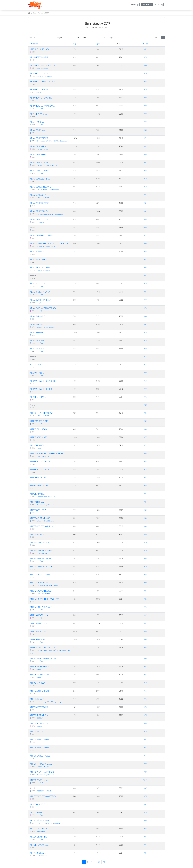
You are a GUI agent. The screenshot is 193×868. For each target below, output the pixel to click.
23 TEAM (40, 718)
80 (108, 862)
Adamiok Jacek (38, 284)
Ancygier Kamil (38, 502)
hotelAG (39, 93)
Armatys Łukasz (39, 829)
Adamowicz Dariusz (40, 300)
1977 (145, 235)
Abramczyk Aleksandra (42, 65)
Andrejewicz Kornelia (42, 526)
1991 (145, 195)
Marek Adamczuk (63, 141)
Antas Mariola (38, 683)
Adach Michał (37, 122)
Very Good (40, 303)
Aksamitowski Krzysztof (43, 381)
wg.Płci (98, 44)
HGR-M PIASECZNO (43, 214)
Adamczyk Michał (39, 219)
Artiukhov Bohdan (40, 845)
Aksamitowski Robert (41, 389)
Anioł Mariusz (38, 639)
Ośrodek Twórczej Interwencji (46, 327)
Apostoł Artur (38, 804)
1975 (145, 332)
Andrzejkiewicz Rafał (41, 607)
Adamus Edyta (37, 349)
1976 (145, 57)
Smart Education (49, 521)
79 (104, 862)
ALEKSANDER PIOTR (39, 421)
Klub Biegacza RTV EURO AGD (46, 141)
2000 (145, 228)
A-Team (39, 669)
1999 (145, 114)
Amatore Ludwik (38, 478)
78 (99, 862)
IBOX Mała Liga (42, 702)
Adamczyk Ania (38, 146)
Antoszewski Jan (39, 780)
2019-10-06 (92, 28)
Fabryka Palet (41, 832)
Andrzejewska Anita (41, 583)
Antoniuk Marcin (39, 715)
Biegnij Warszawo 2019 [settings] (41, 13)
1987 (145, 788)
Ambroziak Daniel (39, 486)
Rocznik (145, 44)
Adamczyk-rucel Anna (41, 235)
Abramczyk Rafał (39, 90)
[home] (29, 13)
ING (38, 109)
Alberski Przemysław (41, 413)
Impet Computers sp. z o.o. (57, 702)
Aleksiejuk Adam (39, 429)
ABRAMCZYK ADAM (39, 57)
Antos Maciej (37, 731)
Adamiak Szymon (39, 260)
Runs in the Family (43, 149)
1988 (145, 171)
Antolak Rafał (37, 699)
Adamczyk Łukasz (39, 203)
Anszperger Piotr (39, 675)
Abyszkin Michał (39, 114)
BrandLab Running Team (45, 823)
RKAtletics (40, 222)
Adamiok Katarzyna (40, 292)
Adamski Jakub (38, 316)
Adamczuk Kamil (39, 130)
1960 (145, 179)
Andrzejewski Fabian (41, 591)
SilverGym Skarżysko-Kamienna (47, 165)
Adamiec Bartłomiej (40, 268)
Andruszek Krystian (41, 559)
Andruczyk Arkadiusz (41, 542)
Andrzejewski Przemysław (44, 599)
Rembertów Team (43, 553)
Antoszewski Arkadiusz (43, 772)
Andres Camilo (38, 534)
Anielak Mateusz (39, 623)
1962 (145, 187)
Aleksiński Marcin (40, 437)
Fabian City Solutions (44, 594)
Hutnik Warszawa (43, 783)
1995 (145, 534)
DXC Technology (42, 190)
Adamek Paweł (37, 252)
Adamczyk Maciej (39, 211)
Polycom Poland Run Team (45, 76)
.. (95, 862)
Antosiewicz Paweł (40, 756)
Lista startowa (147, 5)
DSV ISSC (40, 271)
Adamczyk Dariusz (40, 171)
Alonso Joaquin (38, 445)
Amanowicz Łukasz (40, 462)
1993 (145, 98)
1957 (145, 381)
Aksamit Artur (38, 373)
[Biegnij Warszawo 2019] (36, 5)
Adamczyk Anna (38, 154)
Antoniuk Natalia (39, 723)
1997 (145, 122)
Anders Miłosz (38, 510)
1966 (145, 357)
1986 (145, 413)
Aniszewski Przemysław (43, 658)
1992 (145, 146)
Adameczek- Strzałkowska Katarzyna (50, 243)
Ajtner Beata (37, 365)
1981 (145, 211)
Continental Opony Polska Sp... (47, 246)
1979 (145, 90)
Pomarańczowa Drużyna (45, 497)
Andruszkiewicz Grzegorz (44, 567)
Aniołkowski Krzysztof (43, 648)
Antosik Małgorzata (41, 764)
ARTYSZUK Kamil (38, 853)
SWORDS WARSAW (43, 198)
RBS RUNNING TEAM (44, 791)
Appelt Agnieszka (39, 812)
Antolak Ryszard (39, 707)
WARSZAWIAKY (42, 856)
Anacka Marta (37, 494)
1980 (145, 243)
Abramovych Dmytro (41, 98)
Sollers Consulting (43, 456)
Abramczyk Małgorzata (43, 82)
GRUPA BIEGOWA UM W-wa (46, 650)
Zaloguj (159, 5)
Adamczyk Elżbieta (40, 179)
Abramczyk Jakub (39, 73)
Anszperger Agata (40, 667)
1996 (145, 154)
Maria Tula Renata (39, 49)
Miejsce (75, 44)
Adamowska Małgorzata (43, 308)
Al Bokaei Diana (38, 397)
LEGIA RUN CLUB (42, 68)
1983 (145, 373)
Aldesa (39, 448)
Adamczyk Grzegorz (41, 187)
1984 (145, 65)
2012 (145, 780)
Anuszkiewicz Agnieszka (43, 796)
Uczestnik (34, 44)
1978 (145, 73)
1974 (145, 138)
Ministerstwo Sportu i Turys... (46, 505)
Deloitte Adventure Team (45, 586)
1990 (145, 583)
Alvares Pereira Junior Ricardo (46, 453)
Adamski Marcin (39, 332)
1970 (145, 284)
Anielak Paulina (38, 631)
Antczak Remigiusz (40, 691)
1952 (145, 49)
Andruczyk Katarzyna (41, 550)
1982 (145, 106)
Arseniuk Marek (38, 837)
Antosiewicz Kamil (40, 739)
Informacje (135, 5)
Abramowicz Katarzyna (42, 106)
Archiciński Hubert (40, 820)
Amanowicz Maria (39, 470)
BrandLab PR (59, 823)
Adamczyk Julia (38, 195)
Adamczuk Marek (39, 138)
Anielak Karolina (39, 615)
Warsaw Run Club (43, 767)
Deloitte (56, 586)
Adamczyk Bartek (39, 162)
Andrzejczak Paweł (40, 575)
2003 (145, 723)
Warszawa (103, 28)
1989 (145, 421)
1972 (145, 445)
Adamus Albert (38, 340)
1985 (145, 82)
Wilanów (40, 521)
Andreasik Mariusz (40, 518)
